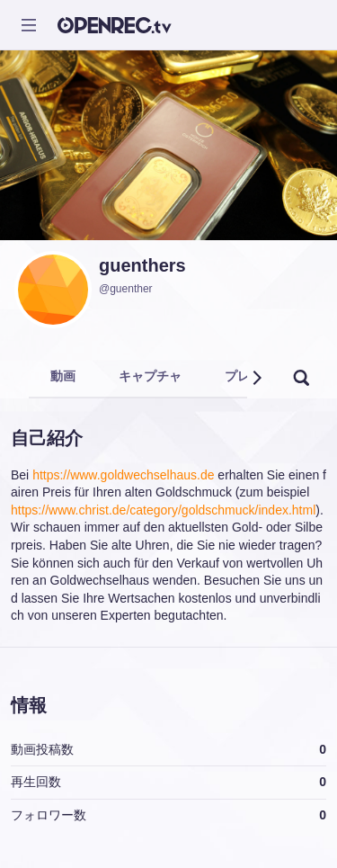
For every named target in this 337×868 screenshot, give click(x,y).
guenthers (142, 265)
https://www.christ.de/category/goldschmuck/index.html (163, 510)
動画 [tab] (63, 376)
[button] (256, 378)
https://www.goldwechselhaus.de (123, 475)
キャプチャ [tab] (150, 376)
